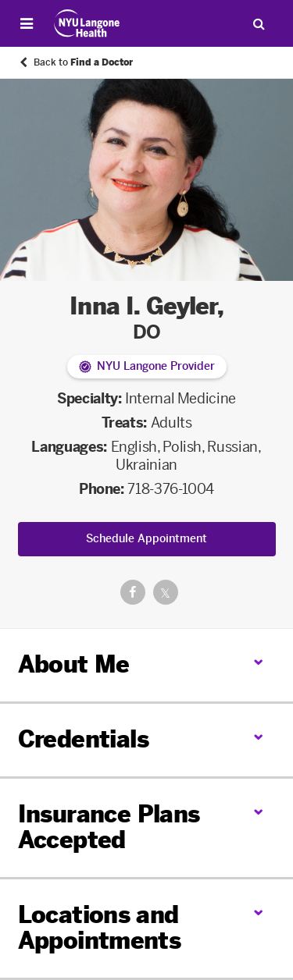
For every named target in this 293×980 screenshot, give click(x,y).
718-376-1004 (171, 489)
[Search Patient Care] (259, 23)
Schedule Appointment (146, 539)
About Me (74, 665)
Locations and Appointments (100, 928)
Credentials (83, 740)
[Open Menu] (27, 23)
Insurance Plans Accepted (109, 827)
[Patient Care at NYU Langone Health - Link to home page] (87, 23)
